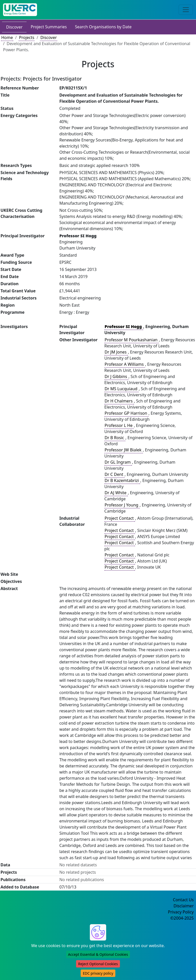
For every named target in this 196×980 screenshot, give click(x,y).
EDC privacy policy (98, 973)
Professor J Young (122, 505)
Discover (14, 27)
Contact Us (183, 900)
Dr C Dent (114, 474)
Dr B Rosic (115, 438)
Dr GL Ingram (118, 462)
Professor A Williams (125, 364)
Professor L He (119, 425)
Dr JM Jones (116, 352)
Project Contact (120, 518)
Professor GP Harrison (126, 413)
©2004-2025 (182, 918)
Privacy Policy (181, 912)
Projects (27, 37)
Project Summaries (49, 27)
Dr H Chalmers (119, 401)
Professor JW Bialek (124, 450)
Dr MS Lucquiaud (122, 389)
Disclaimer (184, 906)
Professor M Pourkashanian (132, 340)
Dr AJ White (116, 493)
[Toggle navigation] (186, 10)
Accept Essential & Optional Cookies (98, 954)
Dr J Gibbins (116, 376)
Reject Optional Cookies (98, 964)
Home (7, 37)
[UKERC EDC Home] (20, 10)
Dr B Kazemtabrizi (122, 480)
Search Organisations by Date (103, 27)
